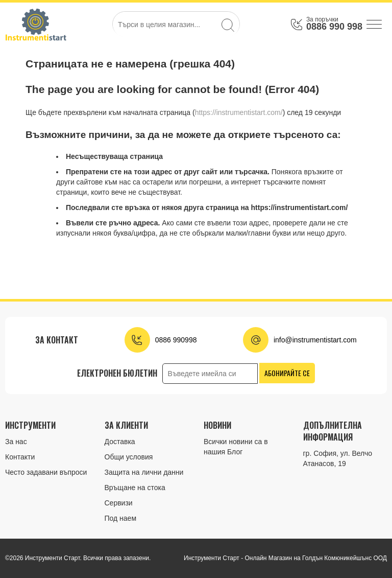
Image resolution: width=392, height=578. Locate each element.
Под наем (121, 518)
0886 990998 (176, 340)
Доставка (120, 442)
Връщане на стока (135, 488)
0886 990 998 (334, 27)
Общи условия (129, 457)
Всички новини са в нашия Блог (236, 447)
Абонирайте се (287, 373)
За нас (16, 442)
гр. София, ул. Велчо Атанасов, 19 (338, 458)
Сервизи (119, 503)
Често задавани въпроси (46, 472)
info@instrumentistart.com (315, 340)
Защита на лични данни (144, 472)
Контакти (20, 457)
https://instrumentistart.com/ (239, 112)
